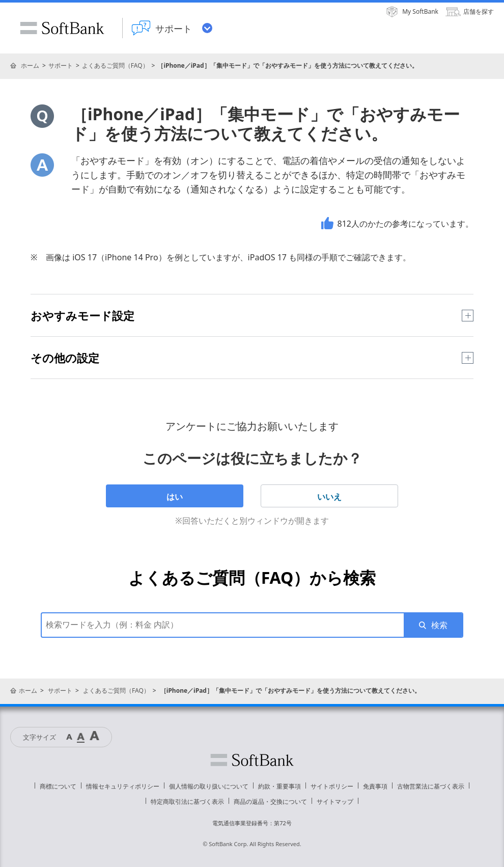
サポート (61, 65)
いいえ (329, 497)
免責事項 (375, 786)
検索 (439, 625)
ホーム (30, 65)
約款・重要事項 (279, 786)
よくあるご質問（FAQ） (115, 65)
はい (175, 497)
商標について (58, 786)
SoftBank (62, 28)
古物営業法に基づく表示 (431, 786)
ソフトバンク (252, 760)
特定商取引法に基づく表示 (187, 802)
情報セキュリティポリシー (123, 786)
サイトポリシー (332, 786)
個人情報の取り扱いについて (209, 786)
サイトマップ (335, 802)
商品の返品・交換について (270, 802)
